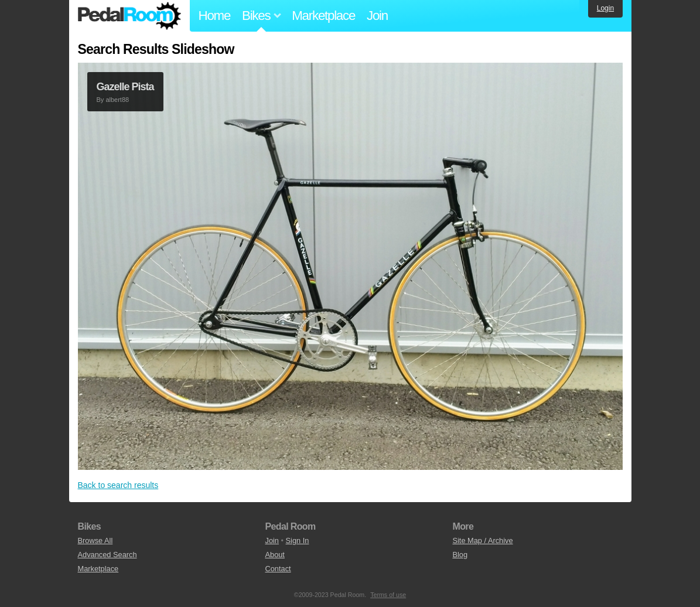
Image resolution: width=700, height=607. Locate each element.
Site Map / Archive (482, 540)
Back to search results (118, 485)
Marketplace (323, 16)
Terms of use (388, 595)
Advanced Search (107, 555)
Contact (278, 569)
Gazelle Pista (125, 87)
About (274, 555)
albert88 (117, 100)
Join (377, 16)
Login (605, 8)
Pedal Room (129, 16)
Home (215, 16)
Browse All (95, 540)
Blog (460, 555)
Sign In (298, 540)
